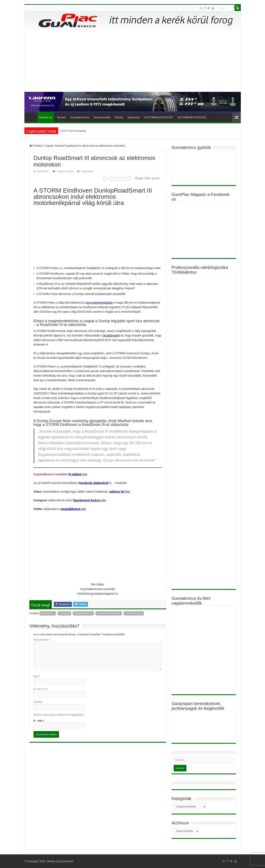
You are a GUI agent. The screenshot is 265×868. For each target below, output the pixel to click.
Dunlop (70, 171)
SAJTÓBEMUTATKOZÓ (158, 117)
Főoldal (32, 117)
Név (37, 676)
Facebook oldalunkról (93, 483)
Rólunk (119, 117)
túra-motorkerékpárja (99, 303)
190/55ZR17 (48, 613)
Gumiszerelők (102, 117)
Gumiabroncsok (80, 117)
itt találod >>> (78, 474)
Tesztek (61, 117)
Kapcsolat (134, 117)
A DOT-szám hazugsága (73, 131)
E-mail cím (41, 689)
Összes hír (46, 117)
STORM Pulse (134, 613)
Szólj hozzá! (87, 171)
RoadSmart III (84, 613)
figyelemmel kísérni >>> (90, 500)
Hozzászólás (42, 640)
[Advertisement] (133, 61)
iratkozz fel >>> (120, 492)
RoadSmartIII (111, 335)
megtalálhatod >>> (73, 509)
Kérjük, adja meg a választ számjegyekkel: (59, 715)
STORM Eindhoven (109, 613)
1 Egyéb (48, 146)
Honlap (38, 702)
